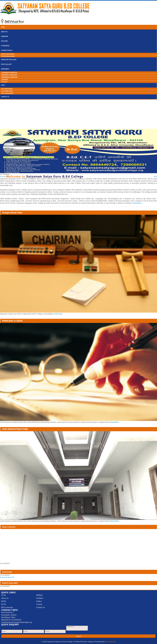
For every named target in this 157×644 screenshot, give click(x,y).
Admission (5, 36)
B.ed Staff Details (7, 89)
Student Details (7, 50)
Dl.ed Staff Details (7, 91)
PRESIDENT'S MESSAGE (9, 77)
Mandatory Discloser (9, 60)
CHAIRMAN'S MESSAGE (9, 72)
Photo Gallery (6, 64)
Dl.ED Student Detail (8, 56)
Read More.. (138, 203)
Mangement (5, 69)
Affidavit (39, 595)
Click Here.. (59, 314)
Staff (3, 85)
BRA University (7, 607)
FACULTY (5, 82)
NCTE (4, 604)
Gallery (39, 601)
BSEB (4, 601)
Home (3, 27)
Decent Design (110, 642)
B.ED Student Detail (8, 54)
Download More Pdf (7, 577)
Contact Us (5, 97)
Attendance (5, 46)
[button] (3, 177)
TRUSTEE (5, 79)
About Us (4, 32)
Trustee (39, 604)
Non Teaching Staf (7, 93)
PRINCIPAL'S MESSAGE (9, 75)
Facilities (4, 41)
